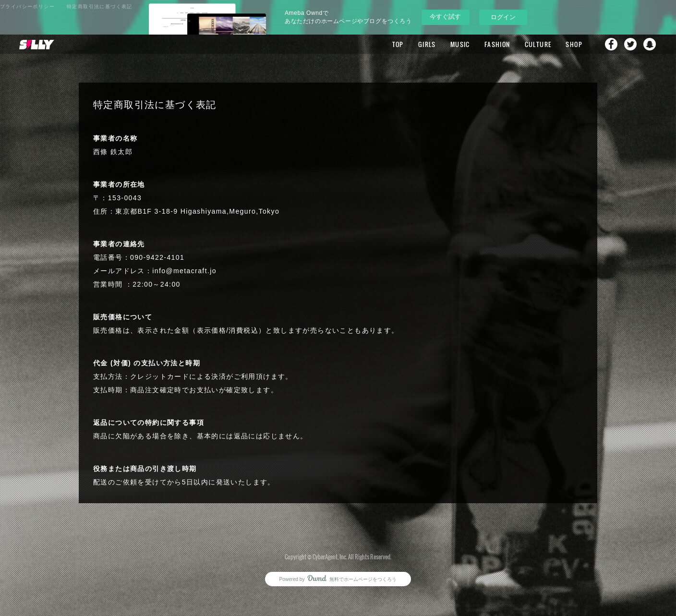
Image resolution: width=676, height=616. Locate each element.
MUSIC (460, 44)
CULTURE (538, 44)
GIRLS (427, 44)
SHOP (574, 44)
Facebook (611, 44)
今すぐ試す (445, 17)
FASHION (497, 44)
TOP (398, 44)
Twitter (630, 44)
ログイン (503, 17)
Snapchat (650, 44)
